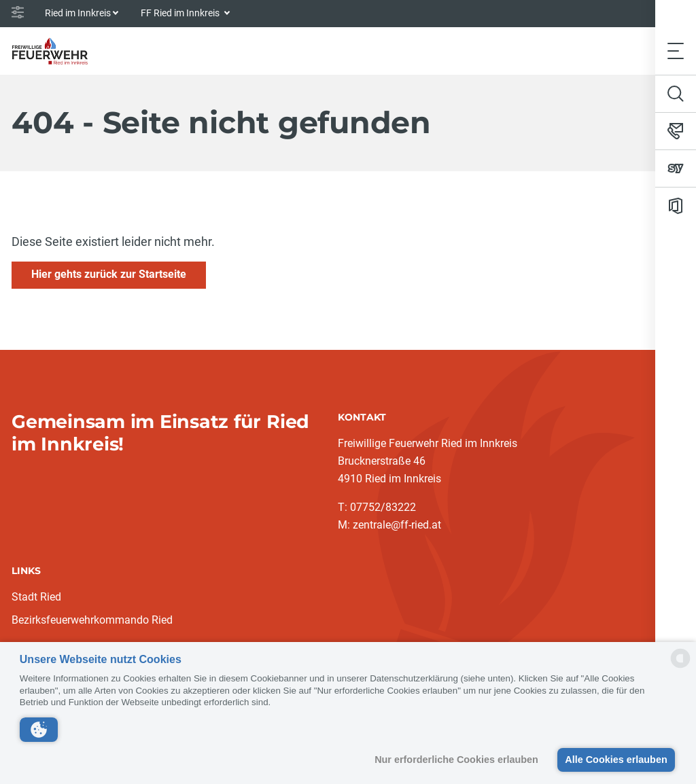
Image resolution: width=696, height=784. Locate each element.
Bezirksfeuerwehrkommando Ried (92, 620)
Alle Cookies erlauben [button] (616, 760)
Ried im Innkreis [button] (78, 13)
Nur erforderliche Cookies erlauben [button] (456, 760)
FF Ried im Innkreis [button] (181, 13)
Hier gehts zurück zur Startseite (109, 274)
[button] (39, 730)
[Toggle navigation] (676, 51)
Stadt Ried (36, 597)
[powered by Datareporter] (680, 667)
